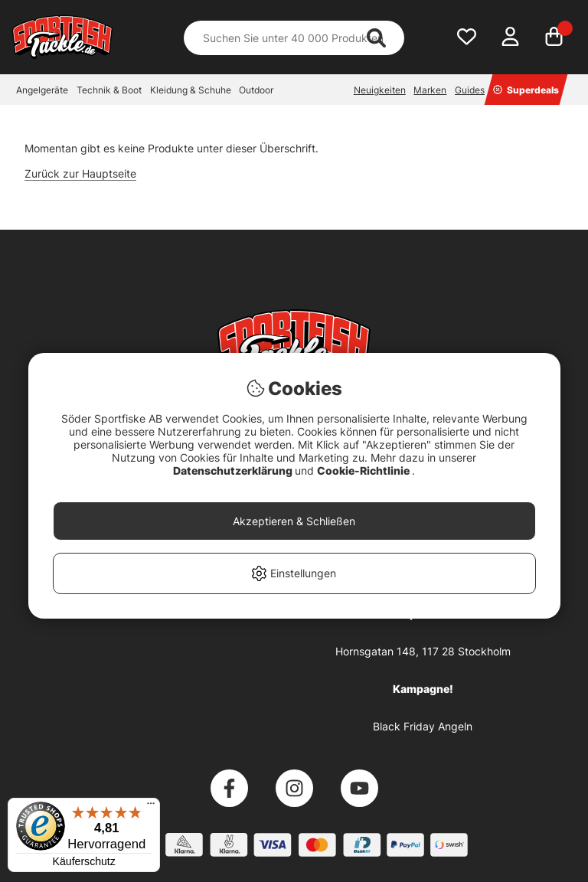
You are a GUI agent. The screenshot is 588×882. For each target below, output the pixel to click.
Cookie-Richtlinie (364, 470)
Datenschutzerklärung (234, 470)
